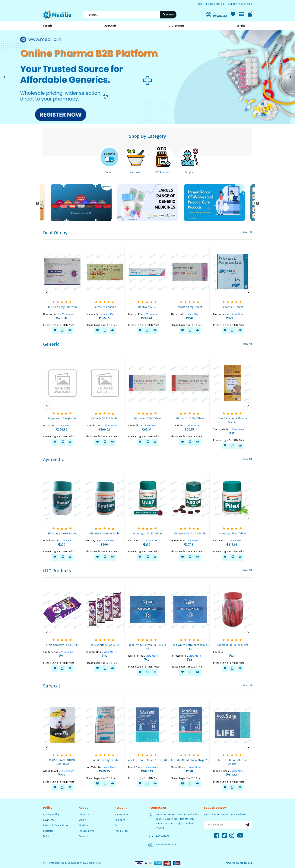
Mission (83, 825)
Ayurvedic (111, 26)
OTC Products (177, 26)
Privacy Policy (51, 814)
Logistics (48, 831)
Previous (37, 203)
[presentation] (47, 293)
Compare (120, 820)
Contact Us (85, 836)
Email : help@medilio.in (211, 4)
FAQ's (46, 836)
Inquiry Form (86, 831)
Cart (117, 825)
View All (247, 232)
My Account (121, 814)
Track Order (121, 831)
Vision (82, 820)
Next (258, 203)
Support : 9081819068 (240, 4)
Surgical (242, 26)
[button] (4, 77)
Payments (49, 820)
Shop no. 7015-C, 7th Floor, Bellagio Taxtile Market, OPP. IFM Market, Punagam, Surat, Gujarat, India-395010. (177, 821)
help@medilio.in (166, 845)
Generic (49, 26)
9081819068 (163, 836)
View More (68, 314)
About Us (84, 814)
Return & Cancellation (56, 825)
